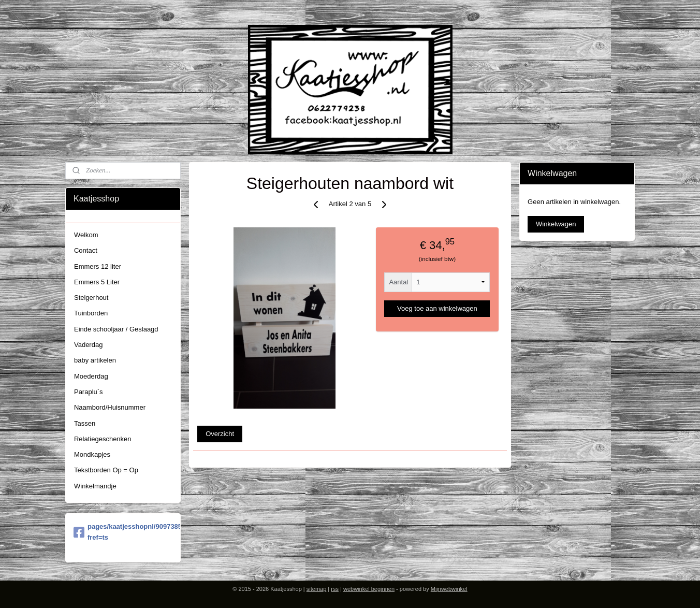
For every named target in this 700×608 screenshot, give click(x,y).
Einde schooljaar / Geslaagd (116, 329)
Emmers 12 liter (98, 266)
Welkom (86, 235)
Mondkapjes (92, 454)
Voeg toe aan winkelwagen (437, 308)
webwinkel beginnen (369, 589)
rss (335, 589)
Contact (86, 250)
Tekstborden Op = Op (106, 470)
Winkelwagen (556, 224)
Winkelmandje (95, 486)
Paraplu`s (89, 392)
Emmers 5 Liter (97, 282)
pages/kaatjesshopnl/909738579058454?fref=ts (123, 532)
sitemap (317, 589)
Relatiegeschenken (103, 439)
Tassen (85, 423)
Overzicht (220, 434)
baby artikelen (95, 360)
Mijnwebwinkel (449, 589)
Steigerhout (91, 298)
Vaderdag (88, 345)
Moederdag (91, 376)
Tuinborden (91, 313)
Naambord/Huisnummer (110, 407)
